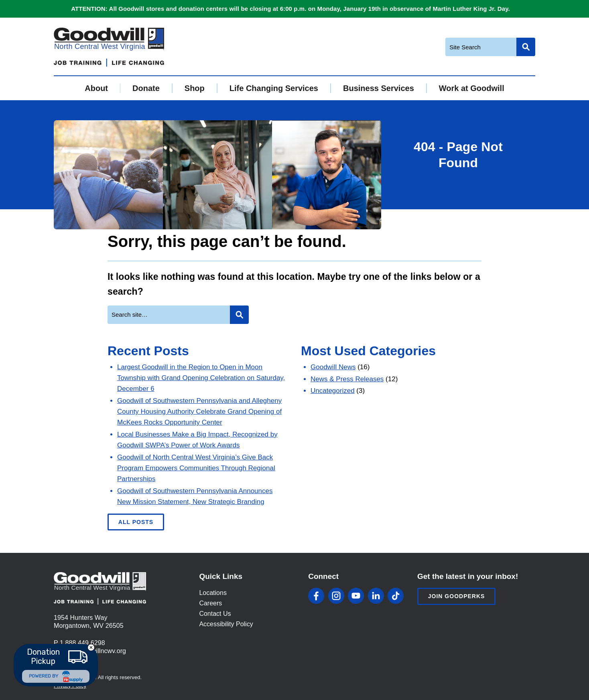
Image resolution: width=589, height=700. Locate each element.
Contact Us (215, 614)
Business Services (379, 88)
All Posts (136, 522)
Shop (195, 88)
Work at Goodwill (472, 88)
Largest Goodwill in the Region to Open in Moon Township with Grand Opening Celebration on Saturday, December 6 (201, 378)
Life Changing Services (274, 88)
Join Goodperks (457, 596)
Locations (213, 593)
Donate (146, 88)
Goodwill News (333, 367)
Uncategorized (333, 391)
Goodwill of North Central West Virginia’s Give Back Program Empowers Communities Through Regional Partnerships (196, 468)
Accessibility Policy (226, 624)
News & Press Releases (347, 379)
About (96, 88)
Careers (210, 603)
